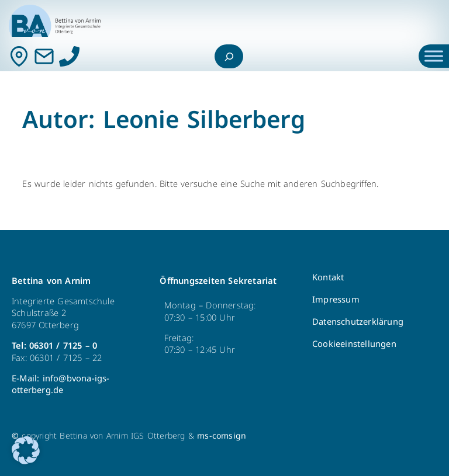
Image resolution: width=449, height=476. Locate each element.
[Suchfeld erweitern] (229, 57)
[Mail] (44, 56)
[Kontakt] (19, 56)
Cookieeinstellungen (354, 344)
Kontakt (328, 277)
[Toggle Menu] (434, 56)
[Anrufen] (69, 56)
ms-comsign (222, 436)
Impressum (336, 300)
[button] (26, 450)
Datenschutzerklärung (358, 322)
